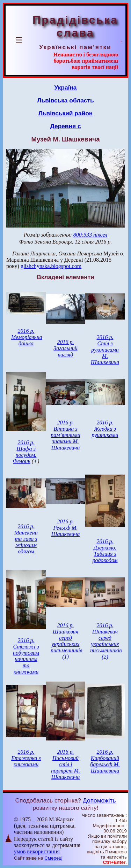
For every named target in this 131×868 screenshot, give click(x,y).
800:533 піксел (90, 235)
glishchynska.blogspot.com (51, 266)
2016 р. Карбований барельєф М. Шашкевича (105, 761)
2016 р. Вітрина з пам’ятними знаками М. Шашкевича (65, 435)
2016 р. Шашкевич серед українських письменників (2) (106, 641)
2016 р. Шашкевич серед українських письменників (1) (66, 641)
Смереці (53, 858)
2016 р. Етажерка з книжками (26, 758)
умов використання (37, 851)
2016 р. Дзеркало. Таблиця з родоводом (105, 551)
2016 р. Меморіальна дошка (27, 337)
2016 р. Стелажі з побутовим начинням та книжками (26, 656)
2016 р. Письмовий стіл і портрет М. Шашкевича (65, 764)
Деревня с (65, 126)
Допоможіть (99, 800)
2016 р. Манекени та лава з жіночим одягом (26, 539)
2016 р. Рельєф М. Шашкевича (66, 528)
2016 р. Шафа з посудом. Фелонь (25, 452)
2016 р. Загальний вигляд (65, 348)
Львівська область (65, 100)
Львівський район (66, 113)
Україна (66, 87)
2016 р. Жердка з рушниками (105, 429)
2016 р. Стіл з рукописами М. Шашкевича (105, 350)
